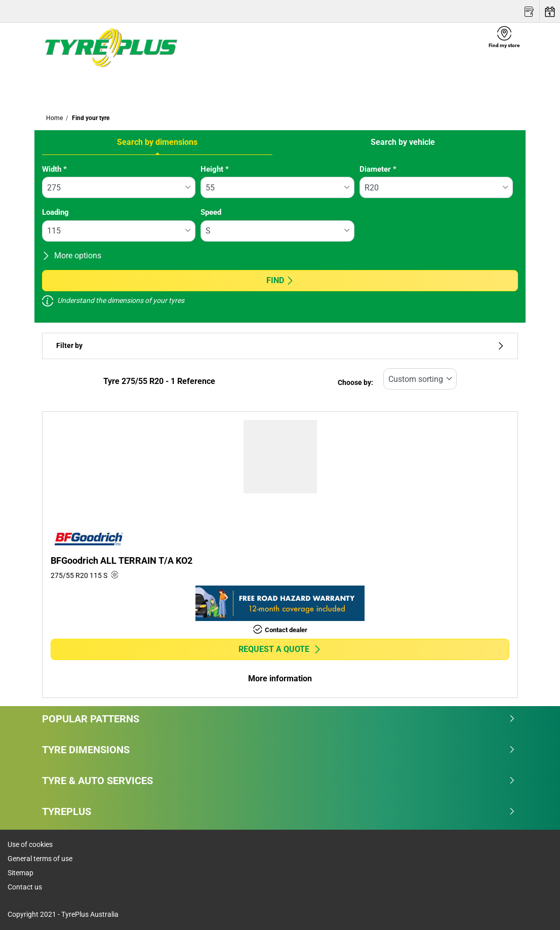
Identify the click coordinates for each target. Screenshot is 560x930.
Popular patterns (279, 719)
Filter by (280, 346)
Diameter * (378, 169)
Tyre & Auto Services (279, 781)
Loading (55, 212)
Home (54, 118)
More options (72, 256)
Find (280, 280)
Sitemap (21, 873)
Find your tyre (90, 118)
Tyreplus (279, 811)
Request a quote (280, 649)
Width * (54, 169)
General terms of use (40, 859)
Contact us (25, 887)
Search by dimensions (157, 142)
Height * (215, 169)
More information (280, 679)
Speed (211, 212)
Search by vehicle (403, 142)
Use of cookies (30, 844)
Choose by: (355, 383)
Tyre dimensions (279, 750)
